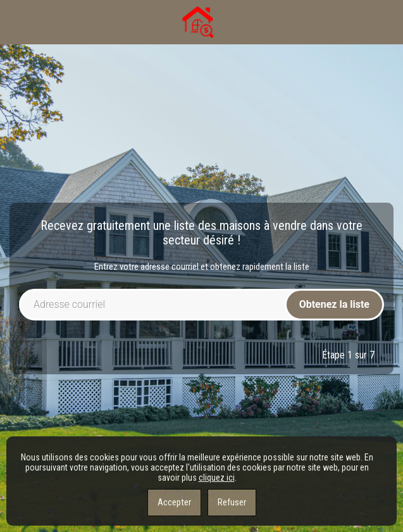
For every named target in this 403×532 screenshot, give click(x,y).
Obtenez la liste (334, 304)
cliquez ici (217, 478)
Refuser (232, 502)
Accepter (174, 502)
